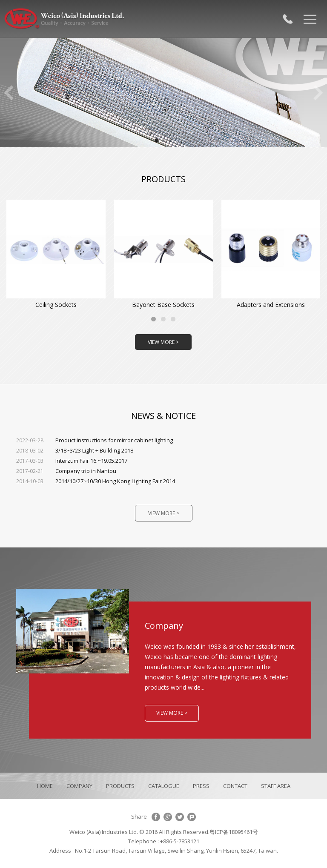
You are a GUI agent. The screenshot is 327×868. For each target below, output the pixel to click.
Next (318, 93)
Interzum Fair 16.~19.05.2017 (72, 461)
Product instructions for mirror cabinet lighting (95, 440)
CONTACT (235, 786)
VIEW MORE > (163, 342)
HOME (45, 786)
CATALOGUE (164, 786)
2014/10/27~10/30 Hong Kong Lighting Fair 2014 (96, 481)
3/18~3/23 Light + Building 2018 (75, 450)
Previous (9, 93)
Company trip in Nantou (66, 471)
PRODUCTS (120, 786)
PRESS (201, 786)
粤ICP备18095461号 (234, 832)
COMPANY (79, 786)
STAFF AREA (276, 786)
